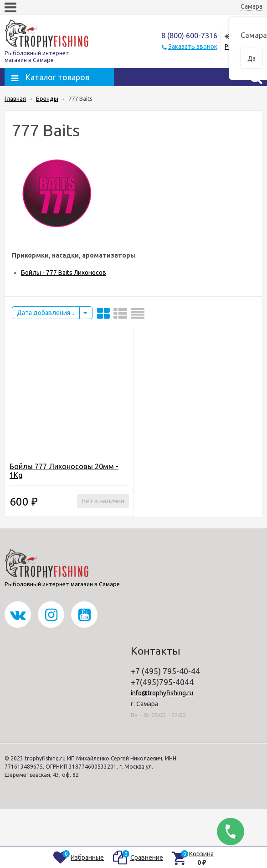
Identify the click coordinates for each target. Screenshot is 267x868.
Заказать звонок (193, 46)
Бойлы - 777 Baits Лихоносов (64, 273)
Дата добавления (46, 313)
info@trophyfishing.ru (162, 693)
